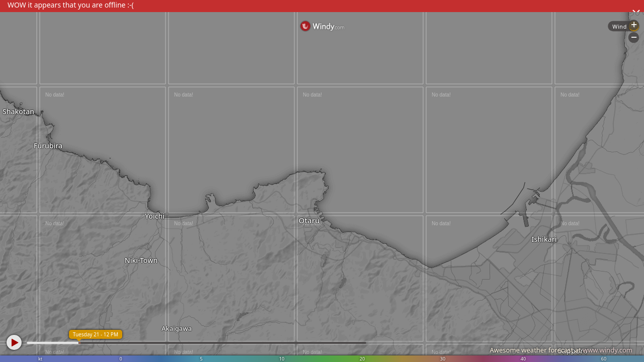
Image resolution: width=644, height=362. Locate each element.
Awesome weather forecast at (561, 350)
